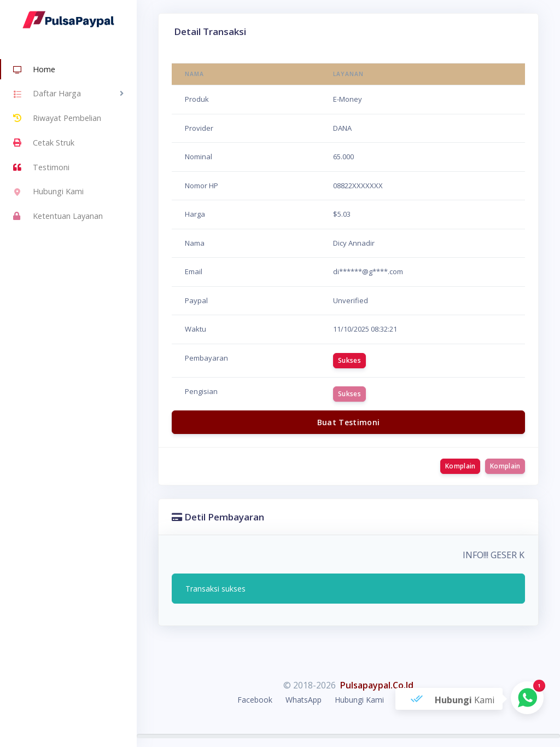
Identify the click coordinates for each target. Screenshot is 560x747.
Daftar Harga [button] (47, 95)
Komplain (460, 466)
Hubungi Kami (48, 193)
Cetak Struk (44, 143)
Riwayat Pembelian (57, 118)
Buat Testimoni (349, 422)
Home (34, 70)
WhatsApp (304, 700)
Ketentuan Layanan (58, 216)
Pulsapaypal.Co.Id (377, 685)
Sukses (349, 360)
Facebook (255, 700)
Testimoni (41, 167)
